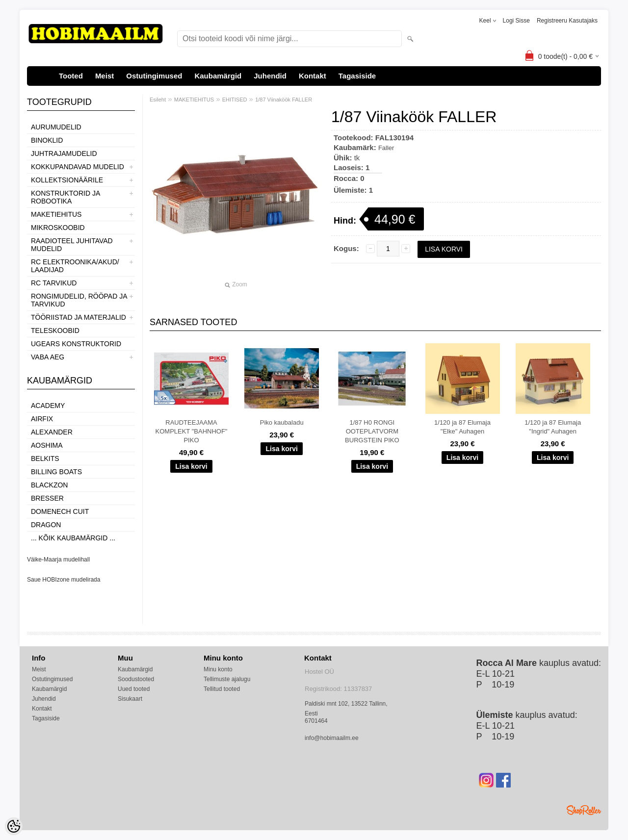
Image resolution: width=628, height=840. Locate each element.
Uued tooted (134, 689)
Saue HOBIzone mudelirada (64, 580)
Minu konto (218, 669)
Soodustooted (136, 679)
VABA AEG (48, 357)
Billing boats (56, 472)
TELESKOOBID (55, 331)
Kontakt (313, 76)
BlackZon (49, 485)
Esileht (158, 100)
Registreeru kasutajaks (567, 21)
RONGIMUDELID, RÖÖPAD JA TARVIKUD (79, 300)
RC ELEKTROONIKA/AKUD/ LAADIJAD (75, 266)
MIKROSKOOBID (58, 228)
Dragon (46, 525)
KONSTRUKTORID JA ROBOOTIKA (65, 197)
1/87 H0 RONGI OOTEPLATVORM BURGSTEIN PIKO (372, 431)
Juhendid (270, 76)
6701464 (316, 721)
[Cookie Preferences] (14, 826)
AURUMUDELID (56, 127)
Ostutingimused (154, 76)
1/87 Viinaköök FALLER (284, 100)
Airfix (42, 419)
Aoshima (47, 445)
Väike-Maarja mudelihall (58, 560)
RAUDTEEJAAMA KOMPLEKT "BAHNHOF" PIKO (192, 431)
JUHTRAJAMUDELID (64, 153)
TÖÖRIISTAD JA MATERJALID (78, 317)
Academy (48, 406)
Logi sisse (516, 21)
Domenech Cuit (60, 511)
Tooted (71, 76)
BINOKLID (47, 140)
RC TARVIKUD (54, 283)
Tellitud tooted (222, 689)
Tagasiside (357, 76)
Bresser (47, 498)
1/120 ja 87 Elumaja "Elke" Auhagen (462, 427)
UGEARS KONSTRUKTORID (76, 344)
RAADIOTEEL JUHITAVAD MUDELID (72, 245)
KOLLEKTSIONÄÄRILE (67, 180)
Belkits (45, 458)
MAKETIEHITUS (56, 214)
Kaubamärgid (218, 76)
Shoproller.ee (584, 810)
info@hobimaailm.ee (332, 738)
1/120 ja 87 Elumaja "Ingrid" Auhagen (553, 427)
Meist (105, 76)
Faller (386, 148)
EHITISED (235, 100)
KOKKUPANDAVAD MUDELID (78, 167)
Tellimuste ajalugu (227, 679)
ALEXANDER (52, 432)
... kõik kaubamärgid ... (73, 538)
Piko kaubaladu (282, 422)
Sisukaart (130, 699)
